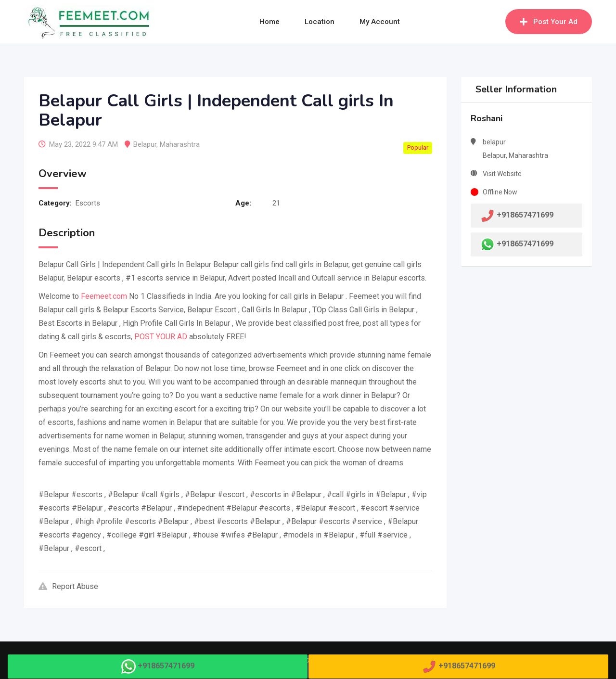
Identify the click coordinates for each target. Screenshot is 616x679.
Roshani (487, 118)
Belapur (145, 144)
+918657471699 (525, 244)
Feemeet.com (104, 296)
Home (269, 22)
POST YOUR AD (161, 337)
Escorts (88, 203)
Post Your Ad (549, 22)
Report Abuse (68, 586)
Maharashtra (180, 144)
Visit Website (502, 174)
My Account (380, 22)
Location (320, 22)
